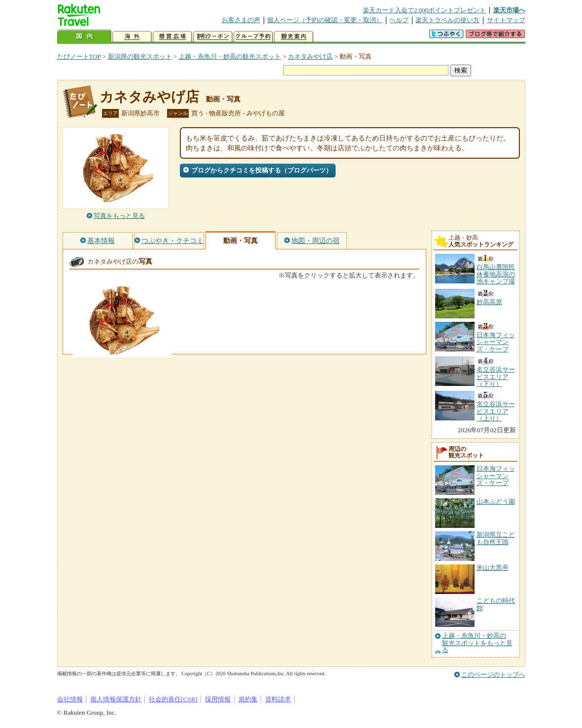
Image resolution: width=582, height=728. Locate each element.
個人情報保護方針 (116, 699)
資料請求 (278, 699)
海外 (132, 37)
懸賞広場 (172, 37)
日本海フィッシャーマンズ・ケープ (496, 476)
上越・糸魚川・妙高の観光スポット (230, 56)
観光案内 (294, 37)
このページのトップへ (493, 675)
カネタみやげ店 (310, 56)
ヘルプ (399, 20)
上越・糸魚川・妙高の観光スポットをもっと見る (477, 643)
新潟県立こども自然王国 (496, 538)
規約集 (248, 699)
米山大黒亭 (493, 568)
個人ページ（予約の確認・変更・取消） (325, 20)
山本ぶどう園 (496, 502)
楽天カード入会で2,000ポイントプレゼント (425, 10)
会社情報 (70, 699)
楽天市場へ (509, 10)
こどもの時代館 (496, 604)
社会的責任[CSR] (173, 699)
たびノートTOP (79, 56)
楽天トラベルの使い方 (447, 20)
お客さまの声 (241, 20)
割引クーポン (213, 37)
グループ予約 (253, 37)
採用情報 (218, 699)
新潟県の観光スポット (140, 56)
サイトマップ (506, 20)
